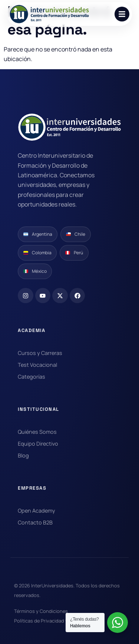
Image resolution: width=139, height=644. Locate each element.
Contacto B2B (35, 522)
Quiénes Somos (37, 432)
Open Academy (37, 511)
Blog (23, 455)
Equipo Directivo (38, 444)
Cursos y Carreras (40, 353)
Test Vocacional (37, 365)
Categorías (32, 377)
